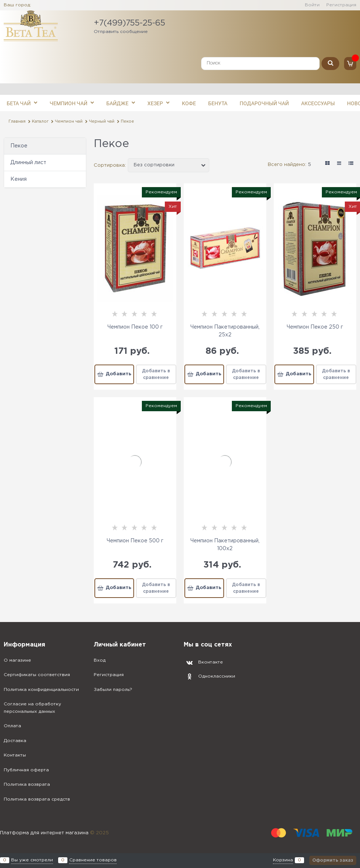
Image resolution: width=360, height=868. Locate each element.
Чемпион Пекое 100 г (135, 327)
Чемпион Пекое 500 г (135, 541)
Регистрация (341, 5)
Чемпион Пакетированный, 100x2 (225, 545)
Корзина (283, 860)
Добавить (119, 374)
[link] (327, 163)
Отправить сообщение (121, 32)
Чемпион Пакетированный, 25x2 (225, 331)
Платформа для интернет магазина (44, 833)
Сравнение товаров (93, 860)
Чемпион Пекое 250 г (315, 327)
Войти (312, 5)
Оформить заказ (333, 860)
